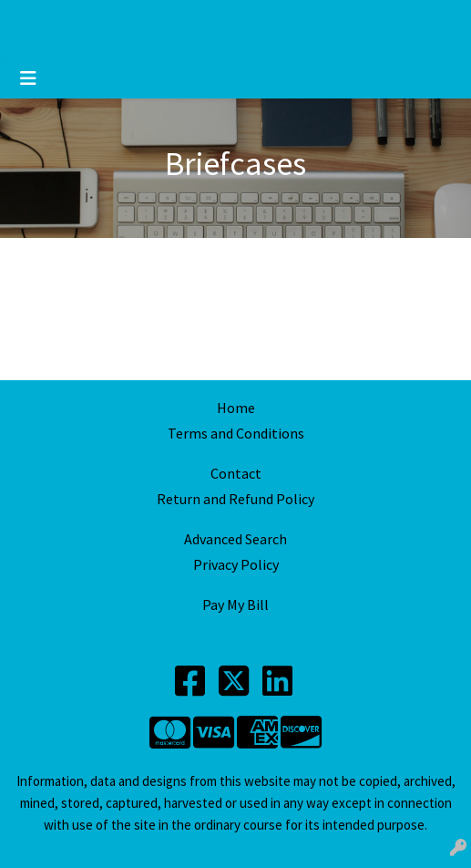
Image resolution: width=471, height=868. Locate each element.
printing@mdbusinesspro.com (273, 15)
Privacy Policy (236, 564)
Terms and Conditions (236, 433)
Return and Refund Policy (235, 499)
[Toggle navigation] (28, 78)
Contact (236, 473)
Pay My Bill (235, 604)
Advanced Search (235, 539)
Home (236, 408)
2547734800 (126, 15)
